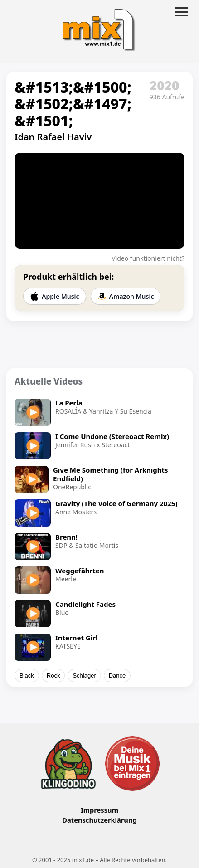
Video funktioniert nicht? (148, 258)
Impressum (99, 810)
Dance (117, 675)
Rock (53, 675)
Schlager (84, 675)
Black (27, 675)
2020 (165, 85)
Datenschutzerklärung (99, 820)
